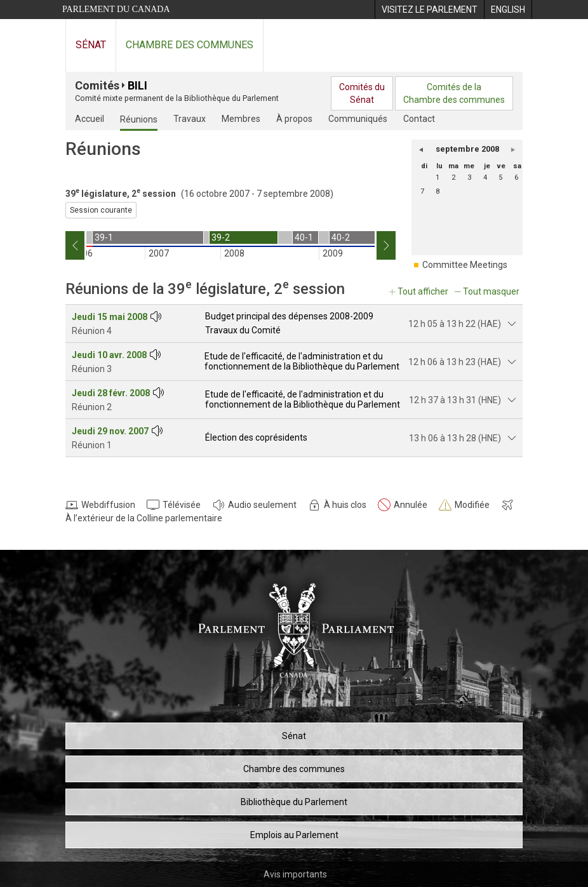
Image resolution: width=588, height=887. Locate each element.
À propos (294, 119)
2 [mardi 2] (453, 177)
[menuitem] (429, 10)
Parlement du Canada (116, 9)
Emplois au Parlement (294, 835)
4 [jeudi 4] (485, 177)
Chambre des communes (190, 45)
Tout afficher (423, 291)
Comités (97, 85)
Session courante (101, 210)
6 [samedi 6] (516, 177)
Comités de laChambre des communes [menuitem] (454, 93)
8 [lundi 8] (438, 191)
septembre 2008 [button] (467, 149)
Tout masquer (491, 291)
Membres (241, 119)
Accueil (90, 119)
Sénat (91, 45)
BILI (137, 85)
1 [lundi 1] (438, 177)
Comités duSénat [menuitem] (362, 93)
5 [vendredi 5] (500, 177)
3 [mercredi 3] (469, 177)
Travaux (190, 119)
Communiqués (358, 119)
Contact (419, 119)
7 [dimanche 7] (422, 191)
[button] (421, 149)
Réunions (139, 119)
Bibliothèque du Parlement (294, 802)
